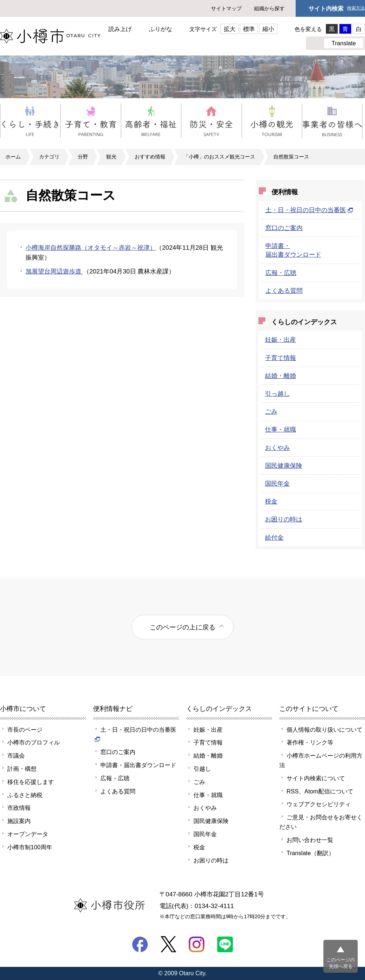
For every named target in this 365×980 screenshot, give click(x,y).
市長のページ (25, 730)
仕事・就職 (281, 429)
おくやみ (277, 448)
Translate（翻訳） (310, 853)
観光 (111, 157)
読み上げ (120, 29)
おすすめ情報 (150, 157)
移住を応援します (31, 782)
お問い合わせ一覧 (310, 840)
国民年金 (277, 483)
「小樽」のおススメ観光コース (219, 157)
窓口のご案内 (284, 228)
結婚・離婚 (281, 376)
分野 (83, 157)
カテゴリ (49, 157)
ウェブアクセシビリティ (319, 804)
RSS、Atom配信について (320, 791)
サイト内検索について (316, 778)
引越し (202, 769)
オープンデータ (28, 834)
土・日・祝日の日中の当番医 (309, 210)
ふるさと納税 (25, 795)
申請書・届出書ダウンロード (138, 765)
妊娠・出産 (281, 340)
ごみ (271, 411)
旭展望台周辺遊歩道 (54, 271)
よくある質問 (284, 291)
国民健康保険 (284, 466)
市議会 (16, 755)
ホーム (13, 157)
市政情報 (19, 808)
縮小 (268, 29)
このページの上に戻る (182, 627)
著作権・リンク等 (310, 742)
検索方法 (356, 8)
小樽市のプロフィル (34, 742)
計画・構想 (22, 769)
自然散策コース (291, 157)
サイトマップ (226, 8)
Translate (344, 43)
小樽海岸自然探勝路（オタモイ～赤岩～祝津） (91, 248)
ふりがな (161, 29)
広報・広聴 (281, 273)
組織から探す (269, 8)
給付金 (274, 537)
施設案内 (19, 821)
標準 (249, 29)
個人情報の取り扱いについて (324, 730)
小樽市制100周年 (30, 847)
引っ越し (277, 394)
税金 (271, 501)
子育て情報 (281, 358)
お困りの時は (284, 519)
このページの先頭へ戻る (341, 963)
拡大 (230, 29)
